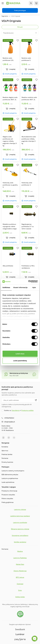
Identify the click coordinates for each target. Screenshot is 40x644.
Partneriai (5, 458)
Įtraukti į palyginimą (10, 74)
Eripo (20, 590)
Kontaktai (5, 447)
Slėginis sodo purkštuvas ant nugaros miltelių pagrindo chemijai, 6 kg (10, 141)
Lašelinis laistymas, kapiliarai (20, 516)
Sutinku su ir (19, 410)
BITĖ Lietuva (20, 577)
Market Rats (20, 564)
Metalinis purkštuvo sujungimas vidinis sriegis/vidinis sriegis (10, 226)
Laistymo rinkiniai (20, 509)
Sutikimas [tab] (6, 287)
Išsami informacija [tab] (20, 287)
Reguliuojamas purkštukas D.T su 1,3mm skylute (28, 226)
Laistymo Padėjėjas (20, 558)
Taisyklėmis (16, 410)
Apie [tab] (34, 287)
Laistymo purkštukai (20, 522)
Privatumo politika (27, 410)
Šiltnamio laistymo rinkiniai (20, 529)
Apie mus (5, 451)
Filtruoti (20, 27)
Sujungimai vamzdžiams (20, 535)
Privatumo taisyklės (8, 495)
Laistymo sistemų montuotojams (13, 471)
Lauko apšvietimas (8, 482)
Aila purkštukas (8, 266)
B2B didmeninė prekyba (10, 475)
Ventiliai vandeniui (20, 542)
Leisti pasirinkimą (20, 361)
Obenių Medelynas (20, 571)
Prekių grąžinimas (8, 502)
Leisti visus (20, 354)
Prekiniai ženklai (7, 454)
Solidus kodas (20, 597)
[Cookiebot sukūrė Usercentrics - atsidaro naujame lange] (28, 282)
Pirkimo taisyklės (7, 498)
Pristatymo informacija (9, 491)
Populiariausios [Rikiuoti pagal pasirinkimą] (20, 33)
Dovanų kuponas (7, 462)
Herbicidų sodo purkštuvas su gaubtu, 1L (10, 185)
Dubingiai (20, 584)
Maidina (20, 551)
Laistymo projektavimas (10, 478)
